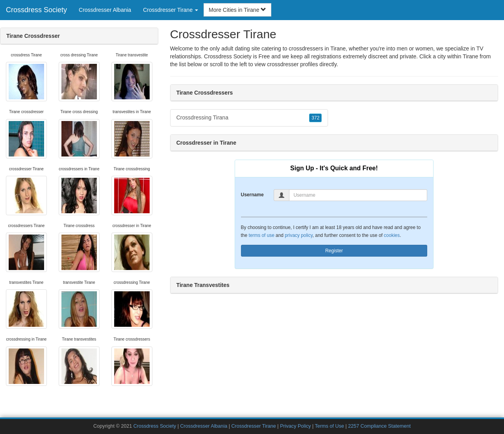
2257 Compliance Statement (379, 426)
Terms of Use (330, 426)
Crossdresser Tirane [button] (170, 10)
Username (252, 195)
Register (334, 251)
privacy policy (298, 235)
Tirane (470, 56)
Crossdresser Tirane (253, 426)
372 (315, 118)
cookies (392, 235)
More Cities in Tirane (237, 10)
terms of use (261, 235)
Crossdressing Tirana (249, 118)
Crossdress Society (36, 10)
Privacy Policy (295, 426)
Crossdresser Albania (105, 10)
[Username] (358, 195)
